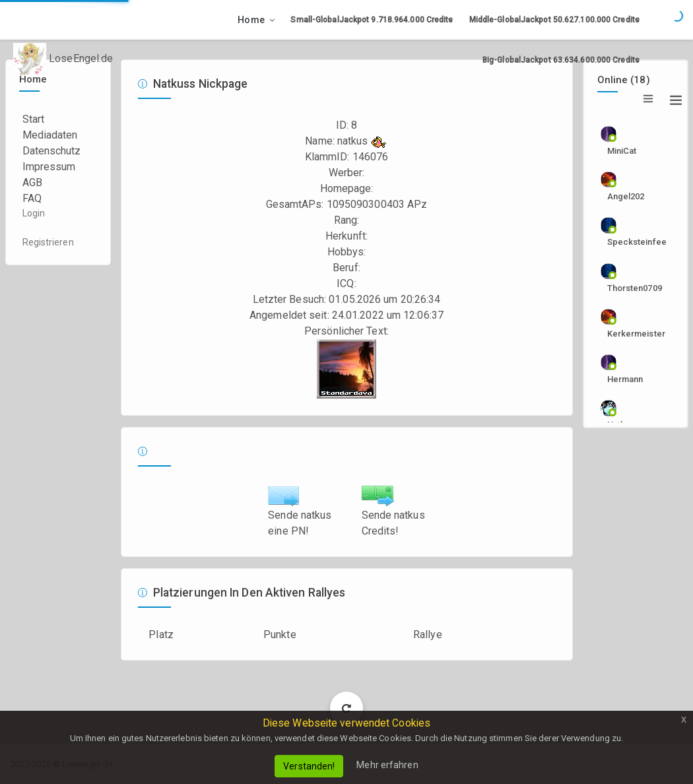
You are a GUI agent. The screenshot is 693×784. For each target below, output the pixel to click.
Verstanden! (309, 766)
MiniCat (622, 151)
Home (251, 20)
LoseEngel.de (63, 59)
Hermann (625, 379)
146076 (371, 157)
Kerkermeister (630, 334)
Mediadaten (50, 135)
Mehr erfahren (387, 765)
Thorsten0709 (630, 288)
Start (34, 119)
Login (34, 213)
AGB (32, 182)
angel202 (626, 196)
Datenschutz (52, 151)
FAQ (32, 198)
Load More (347, 708)
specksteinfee (630, 242)
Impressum (49, 167)
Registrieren (48, 242)
